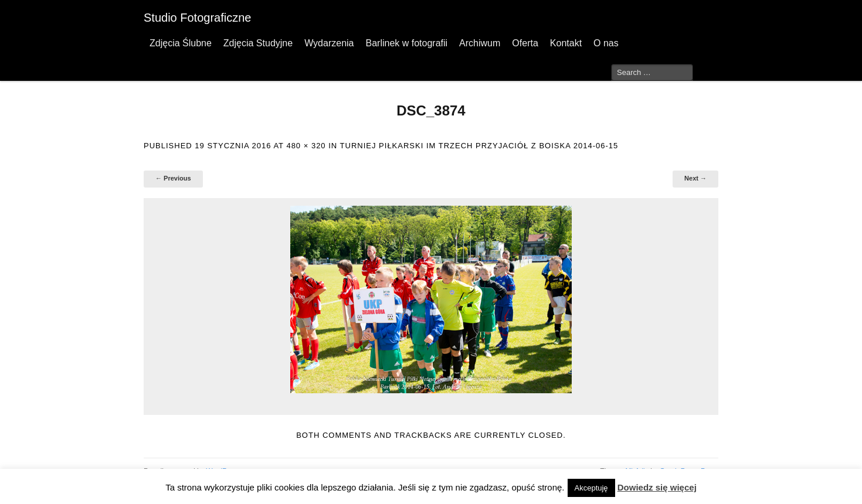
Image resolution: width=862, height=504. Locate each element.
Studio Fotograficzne (197, 18)
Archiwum (480, 43)
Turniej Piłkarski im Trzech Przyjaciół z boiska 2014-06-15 (479, 146)
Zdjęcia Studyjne (258, 43)
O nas (606, 43)
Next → (695, 178)
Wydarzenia (329, 43)
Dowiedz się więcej (657, 487)
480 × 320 (306, 146)
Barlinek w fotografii (406, 43)
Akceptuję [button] (591, 488)
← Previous (173, 178)
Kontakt (566, 43)
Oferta (525, 43)
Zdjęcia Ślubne (181, 43)
